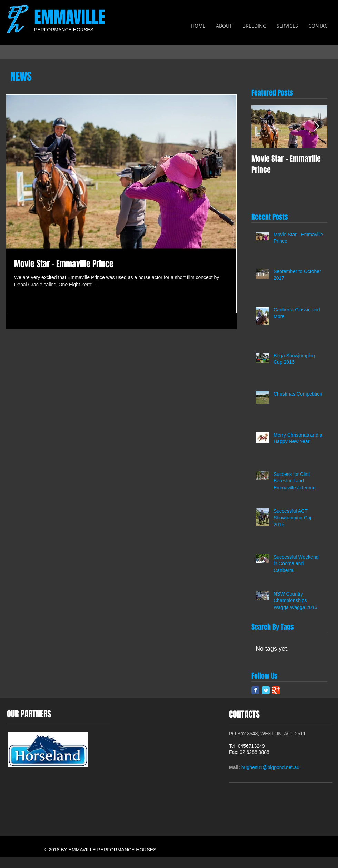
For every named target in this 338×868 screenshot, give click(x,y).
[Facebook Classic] (255, 690)
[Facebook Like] (320, 777)
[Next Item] (316, 126)
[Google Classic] (276, 690)
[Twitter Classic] (266, 690)
